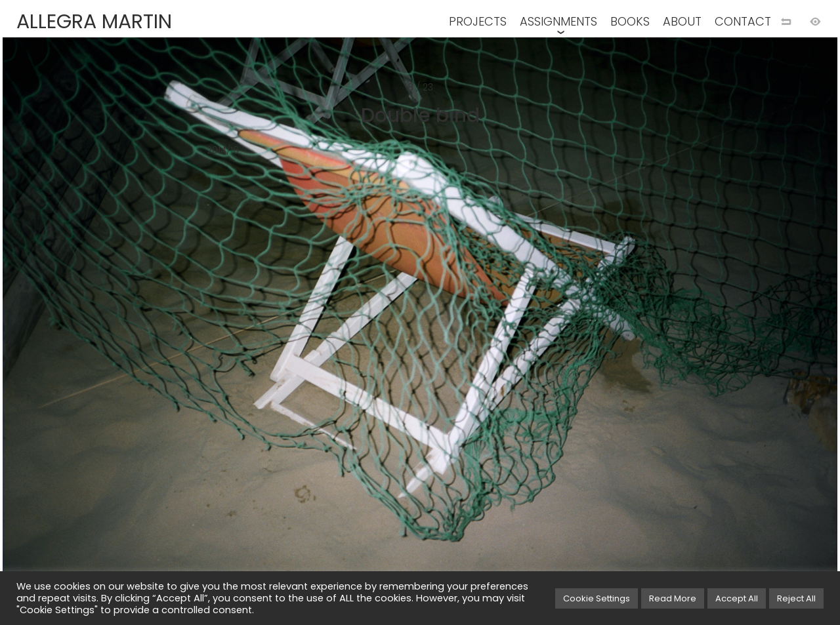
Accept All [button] (737, 598)
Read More (673, 598)
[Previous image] (210, 334)
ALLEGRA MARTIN (94, 22)
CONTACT (743, 21)
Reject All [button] (796, 598)
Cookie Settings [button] (597, 598)
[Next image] (630, 334)
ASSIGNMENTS (558, 21)
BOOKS (630, 21)
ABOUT (682, 21)
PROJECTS (478, 21)
